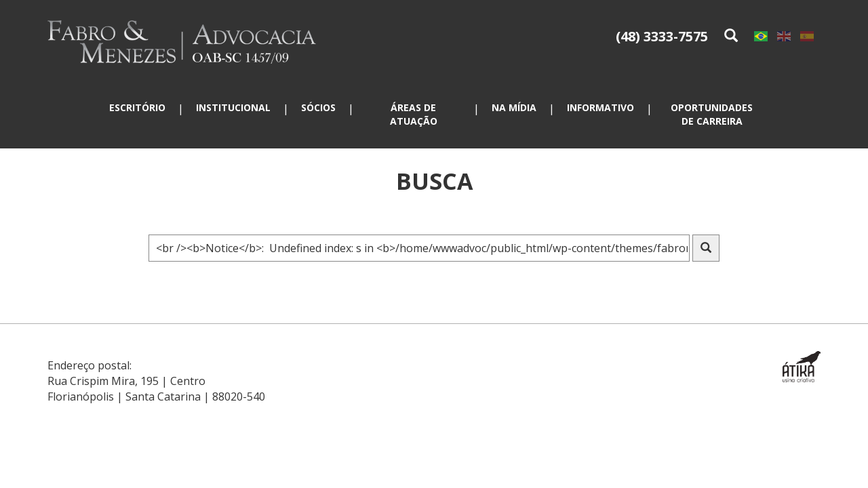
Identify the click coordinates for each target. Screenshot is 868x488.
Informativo (600, 107)
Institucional (233, 107)
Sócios (318, 107)
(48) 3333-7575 (662, 36)
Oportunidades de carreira (712, 114)
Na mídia (514, 107)
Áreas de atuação (414, 114)
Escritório (137, 107)
